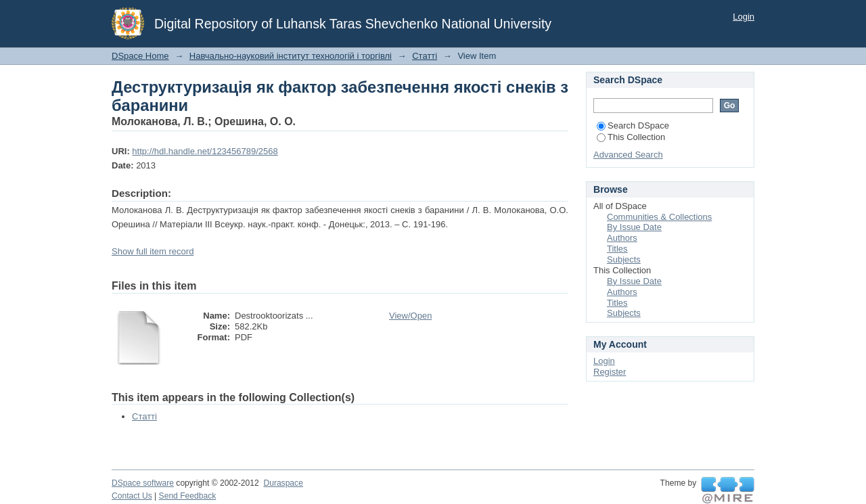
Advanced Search (628, 155)
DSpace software (143, 483)
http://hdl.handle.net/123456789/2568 (205, 151)
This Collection (631, 137)
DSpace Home (140, 56)
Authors (622, 238)
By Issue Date (634, 227)
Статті (425, 56)
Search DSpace (633, 125)
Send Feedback (188, 496)
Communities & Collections (659, 217)
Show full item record (153, 251)
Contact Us (132, 496)
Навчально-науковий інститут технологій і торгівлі (291, 56)
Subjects (624, 259)
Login (744, 17)
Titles (617, 249)
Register (610, 372)
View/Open (410, 316)
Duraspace (283, 483)
